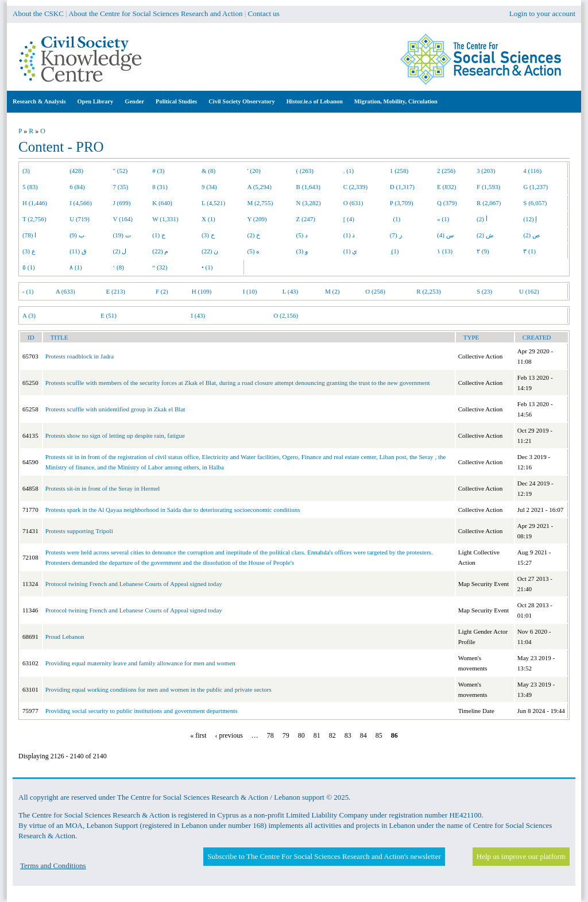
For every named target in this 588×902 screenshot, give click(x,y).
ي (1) (351, 251)
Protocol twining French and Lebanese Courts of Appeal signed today (134, 584)
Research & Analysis (39, 101)
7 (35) (121, 187)
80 (301, 735)
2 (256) (446, 171)
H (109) (202, 291)
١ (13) (445, 251)
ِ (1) (394, 251)
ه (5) (254, 251)
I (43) (198, 315)
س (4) (445, 235)
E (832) (447, 187)
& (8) (208, 171)
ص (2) (531, 235)
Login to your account (542, 14)
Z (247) (306, 219)
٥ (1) (29, 267)
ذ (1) (349, 235)
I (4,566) (81, 203)
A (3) (29, 315)
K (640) (162, 203)
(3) (26, 171)
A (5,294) (260, 187)
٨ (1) (76, 267)
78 (270, 735)
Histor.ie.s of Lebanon (315, 101)
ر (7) (396, 235)
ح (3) (208, 235)
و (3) (302, 251)
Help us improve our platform (521, 856)
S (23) (484, 291)
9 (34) (209, 187)
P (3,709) (402, 203)
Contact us (264, 14)
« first (198, 735)
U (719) (80, 219)
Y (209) (257, 219)
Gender (134, 101)
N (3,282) (309, 203)
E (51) (109, 315)
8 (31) (160, 187)
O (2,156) (286, 315)
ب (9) (77, 235)
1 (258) (399, 171)
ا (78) (29, 235)
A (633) (65, 291)
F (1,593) (488, 187)
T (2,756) (34, 219)
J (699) (122, 203)
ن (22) (210, 251)
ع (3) (29, 251)
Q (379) (447, 203)
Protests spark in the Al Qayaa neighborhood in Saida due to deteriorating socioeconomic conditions (173, 510)
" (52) (121, 171)
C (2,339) (355, 187)
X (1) (208, 219)
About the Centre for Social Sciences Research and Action (155, 14)
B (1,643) (308, 187)
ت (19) (122, 235)
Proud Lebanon (65, 637)
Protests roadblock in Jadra (80, 356)
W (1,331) (165, 219)
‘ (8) (119, 267)
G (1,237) (535, 187)
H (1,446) (35, 203)
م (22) (160, 251)
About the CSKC (38, 14)
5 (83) (30, 187)
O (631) (353, 203)
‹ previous (229, 735)
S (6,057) (535, 203)
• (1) (207, 267)
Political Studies (176, 101)
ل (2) (120, 251)
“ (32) (160, 267)
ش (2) (485, 235)
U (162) (529, 291)
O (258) (375, 291)
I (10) (250, 291)
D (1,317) (402, 187)
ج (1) (159, 235)
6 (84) (77, 187)
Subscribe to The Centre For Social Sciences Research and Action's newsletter (324, 856)
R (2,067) (489, 203)
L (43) (291, 291)
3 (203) (486, 171)
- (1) (28, 291)
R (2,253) (428, 291)
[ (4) (349, 219)
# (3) (158, 171)
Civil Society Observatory (241, 101)
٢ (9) (483, 251)
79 (286, 735)
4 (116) (532, 171)
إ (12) (530, 219)
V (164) (123, 219)
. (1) (349, 171)
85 (379, 735)
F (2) (162, 291)
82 (332, 735)
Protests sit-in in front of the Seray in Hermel (103, 488)
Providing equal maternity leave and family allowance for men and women (140, 663)
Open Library (96, 101)
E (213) (115, 291)
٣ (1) (529, 251)
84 (363, 735)
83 (348, 735)
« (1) (443, 219)
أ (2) (482, 219)
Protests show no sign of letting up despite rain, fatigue (115, 435)
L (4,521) (213, 203)
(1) (395, 219)
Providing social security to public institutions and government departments (142, 711)
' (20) (254, 171)
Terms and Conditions (53, 866)
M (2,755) (260, 203)
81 (317, 735)
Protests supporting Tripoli (79, 531)
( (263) (305, 171)
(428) (76, 171)
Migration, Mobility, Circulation (396, 101)
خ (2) (254, 235)
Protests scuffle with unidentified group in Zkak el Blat (115, 409)
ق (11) (78, 251)
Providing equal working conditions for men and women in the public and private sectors (158, 689)
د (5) (302, 235)
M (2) (332, 291)
